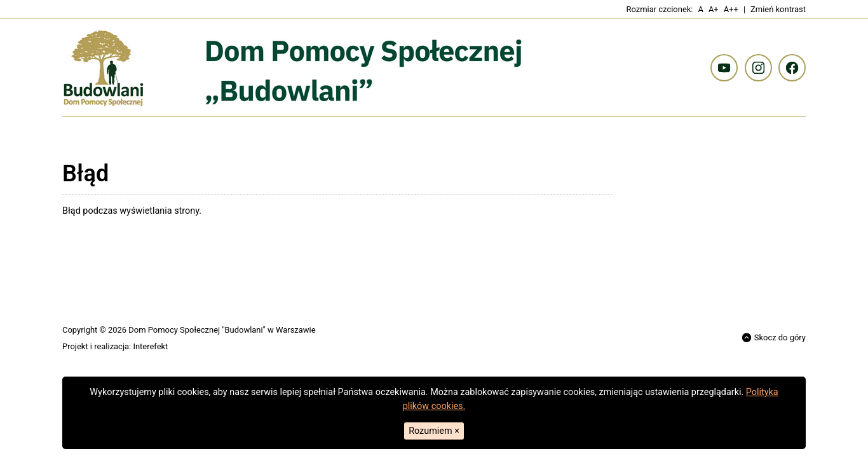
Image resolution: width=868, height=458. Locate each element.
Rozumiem (434, 431)
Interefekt (150, 346)
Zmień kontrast (778, 9)
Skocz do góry (774, 337)
